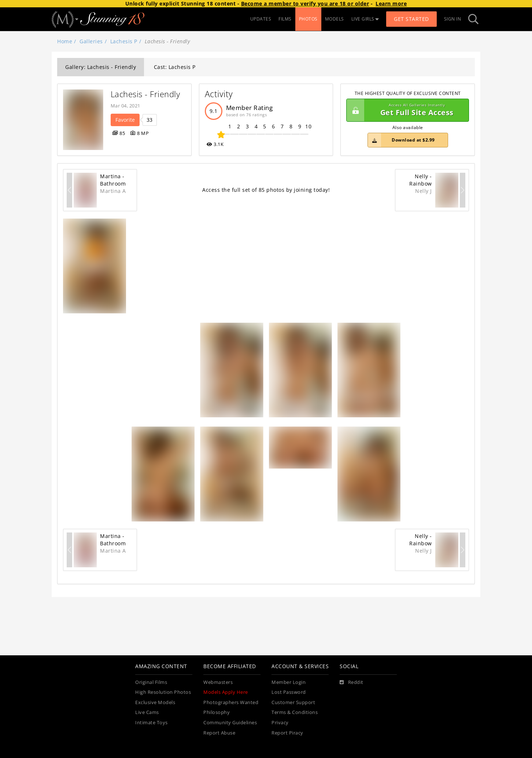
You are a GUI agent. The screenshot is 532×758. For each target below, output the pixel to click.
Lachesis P (124, 41)
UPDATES (261, 19)
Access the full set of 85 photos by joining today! (266, 190)
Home (65, 41)
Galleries (91, 41)
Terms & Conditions (295, 712)
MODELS (335, 19)
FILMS (285, 19)
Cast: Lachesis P (175, 67)
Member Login (289, 682)
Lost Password (289, 692)
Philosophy (217, 712)
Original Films (151, 682)
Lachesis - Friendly (145, 94)
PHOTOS (308, 19)
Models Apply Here (226, 692)
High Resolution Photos (163, 692)
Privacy (280, 723)
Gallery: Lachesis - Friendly (101, 67)
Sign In (453, 19)
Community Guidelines (230, 723)
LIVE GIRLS (365, 19)
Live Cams (147, 712)
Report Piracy (287, 733)
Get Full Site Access (406, 110)
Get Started (411, 19)
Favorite (125, 120)
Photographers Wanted (231, 702)
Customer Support (293, 702)
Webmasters (218, 682)
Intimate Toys (152, 723)
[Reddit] (352, 682)
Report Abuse (219, 733)
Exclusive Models (155, 702)
